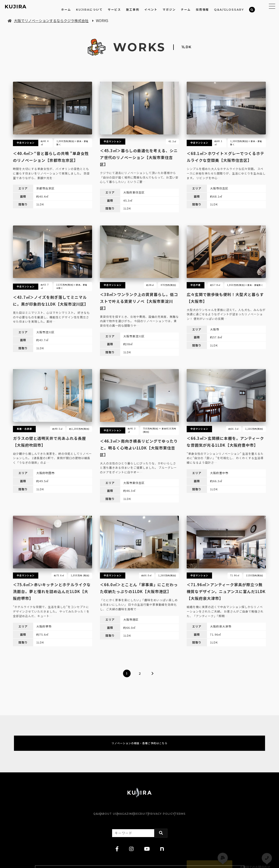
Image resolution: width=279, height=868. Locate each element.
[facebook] (117, 856)
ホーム (66, 10)
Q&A (71, 820)
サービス (114, 10)
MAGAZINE (120, 820)
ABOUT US (94, 820)
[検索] (252, 10)
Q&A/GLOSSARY (229, 10)
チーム (186, 10)
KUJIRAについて (89, 10)
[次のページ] (152, 673)
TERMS (206, 820)
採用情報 (202, 10)
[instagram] (132, 856)
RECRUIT (146, 820)
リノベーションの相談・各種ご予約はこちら (139, 747)
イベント (151, 10)
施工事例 (133, 10)
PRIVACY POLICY (177, 820)
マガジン (169, 10)
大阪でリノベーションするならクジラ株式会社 (48, 21)
